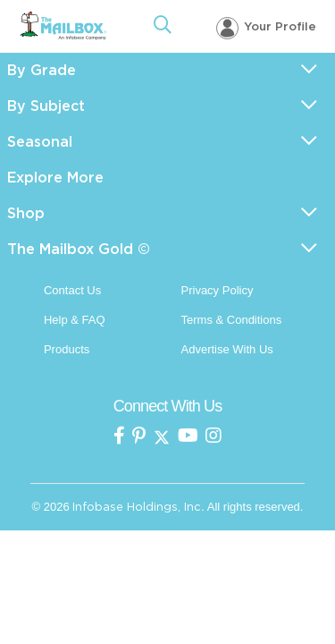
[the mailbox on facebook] (119, 437)
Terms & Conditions (232, 320)
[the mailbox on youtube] (188, 437)
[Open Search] (163, 27)
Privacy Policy (218, 290)
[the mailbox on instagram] (214, 437)
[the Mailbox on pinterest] (139, 437)
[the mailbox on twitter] (162, 437)
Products (67, 349)
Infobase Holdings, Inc (137, 507)
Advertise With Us (227, 349)
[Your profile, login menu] (266, 27)
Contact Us (72, 290)
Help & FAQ (75, 320)
